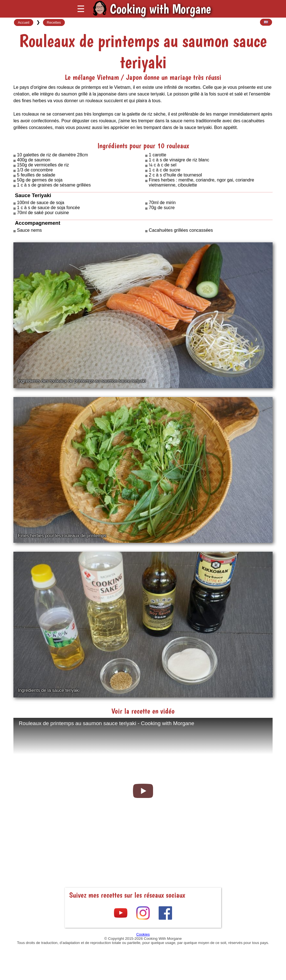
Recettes (54, 22)
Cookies (143, 934)
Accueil (24, 22)
